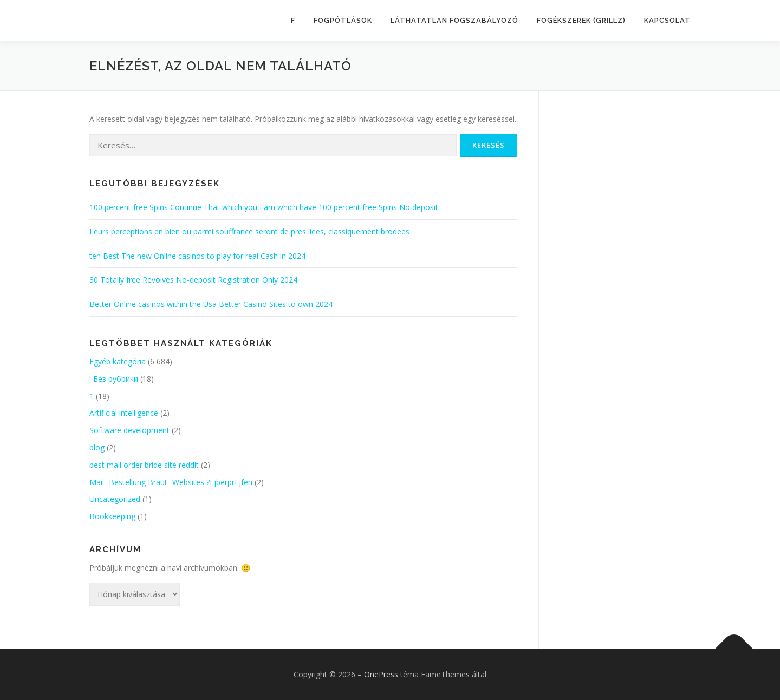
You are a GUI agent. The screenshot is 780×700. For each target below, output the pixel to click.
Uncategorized (115, 499)
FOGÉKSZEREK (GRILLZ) (581, 20)
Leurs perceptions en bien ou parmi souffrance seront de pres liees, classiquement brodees (249, 231)
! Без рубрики (114, 379)
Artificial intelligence (124, 413)
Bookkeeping (112, 516)
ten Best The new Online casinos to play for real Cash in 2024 (197, 256)
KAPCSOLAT (667, 20)
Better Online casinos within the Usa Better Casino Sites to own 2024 (211, 304)
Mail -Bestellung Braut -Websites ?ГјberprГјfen (171, 482)
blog (97, 447)
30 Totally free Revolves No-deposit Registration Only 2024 (193, 280)
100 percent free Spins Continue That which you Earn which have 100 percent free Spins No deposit (264, 207)
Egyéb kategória (118, 361)
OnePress (381, 674)
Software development (129, 430)
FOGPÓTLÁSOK (343, 20)
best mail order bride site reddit (144, 465)
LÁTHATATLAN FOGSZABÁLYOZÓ (454, 20)
